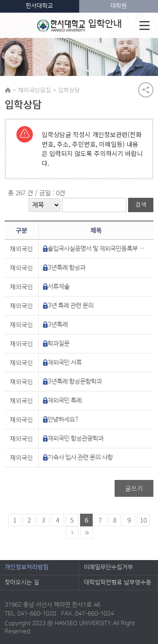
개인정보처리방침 (27, 567)
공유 (146, 90)
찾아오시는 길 (22, 582)
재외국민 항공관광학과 (76, 438)
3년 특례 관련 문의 (71, 306)
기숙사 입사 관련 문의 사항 (80, 457)
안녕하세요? (63, 419)
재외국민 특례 (65, 400)
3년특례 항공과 (67, 268)
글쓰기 (134, 488)
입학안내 (79, 25)
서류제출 (59, 287)
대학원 (119, 6)
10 (143, 520)
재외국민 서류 (65, 362)
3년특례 (58, 325)
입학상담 (69, 90)
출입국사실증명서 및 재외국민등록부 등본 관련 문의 (97, 249)
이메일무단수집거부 (108, 567)
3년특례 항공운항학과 (75, 381)
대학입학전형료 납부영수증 (118, 582)
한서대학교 (39, 6)
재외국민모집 (35, 90)
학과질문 (59, 344)
